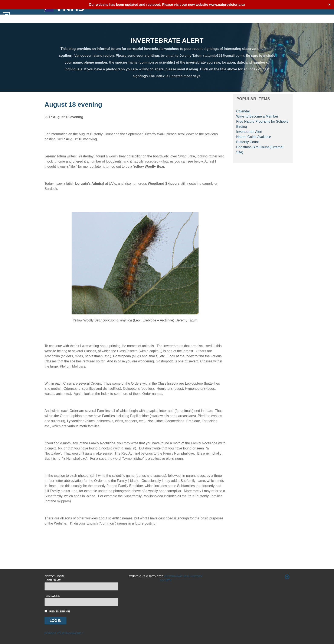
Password (52, 596)
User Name (53, 580)
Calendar (243, 111)
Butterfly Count (248, 142)
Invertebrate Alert (249, 132)
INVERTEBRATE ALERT (167, 40)
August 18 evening (73, 104)
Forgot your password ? (64, 633)
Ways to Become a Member (257, 116)
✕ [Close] (329, 5)
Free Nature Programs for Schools (262, 121)
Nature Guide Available (254, 137)
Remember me (60, 611)
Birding (242, 127)
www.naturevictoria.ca (227, 5)
